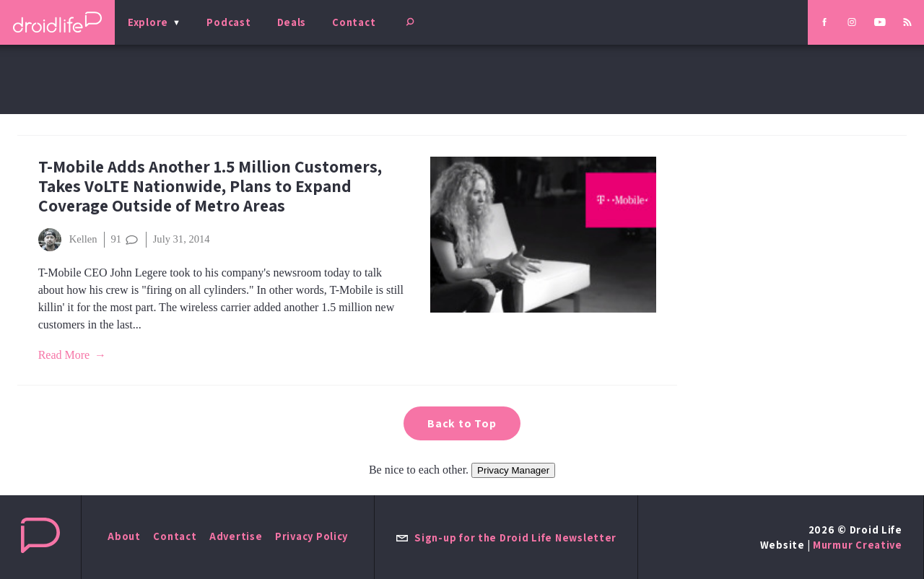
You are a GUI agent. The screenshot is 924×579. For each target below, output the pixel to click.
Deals (292, 22)
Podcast (228, 22)
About (124, 536)
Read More (64, 355)
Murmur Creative (858, 545)
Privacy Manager (513, 470)
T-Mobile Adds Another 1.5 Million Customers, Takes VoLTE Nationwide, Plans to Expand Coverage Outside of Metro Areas (210, 186)
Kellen (68, 240)
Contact (354, 22)
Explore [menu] (148, 22)
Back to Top (462, 423)
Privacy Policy (311, 536)
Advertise (236, 536)
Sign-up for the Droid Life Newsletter (506, 537)
